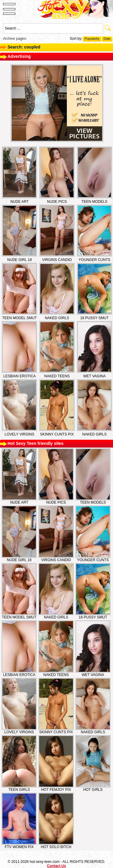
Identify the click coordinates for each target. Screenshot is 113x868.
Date (107, 39)
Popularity (92, 39)
